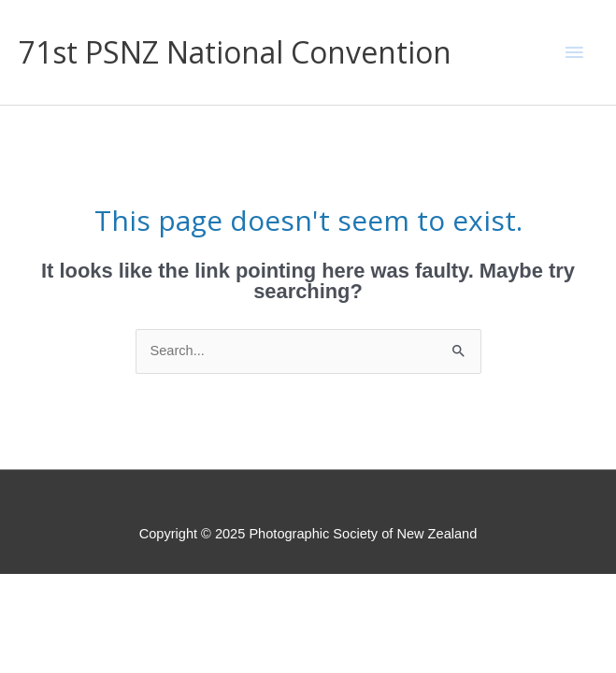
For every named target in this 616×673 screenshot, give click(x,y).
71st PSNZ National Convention (235, 52)
